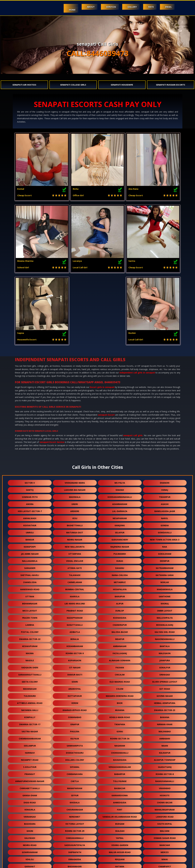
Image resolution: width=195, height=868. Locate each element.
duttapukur (75, 624)
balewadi (30, 830)
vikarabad (165, 716)
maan (165, 674)
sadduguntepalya (75, 773)
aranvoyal (75, 617)
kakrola (75, 524)
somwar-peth (30, 425)
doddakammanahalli (120, 425)
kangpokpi (30, 475)
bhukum (75, 816)
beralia (75, 567)
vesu (75, 446)
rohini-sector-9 (75, 581)
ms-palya (120, 411)
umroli (30, 460)
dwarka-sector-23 (165, 638)
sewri (75, 610)
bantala (165, 574)
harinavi (30, 681)
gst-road (165, 617)
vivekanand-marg (75, 411)
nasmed (120, 851)
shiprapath (75, 780)
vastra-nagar (30, 659)
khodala (75, 730)
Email (168, 7)
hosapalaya (120, 517)
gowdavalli (165, 460)
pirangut (30, 702)
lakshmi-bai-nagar (75, 418)
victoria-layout (75, 752)
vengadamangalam (120, 695)
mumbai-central (75, 517)
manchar (165, 773)
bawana (165, 645)
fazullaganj (120, 581)
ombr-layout (165, 539)
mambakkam (120, 830)
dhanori (165, 411)
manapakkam (75, 716)
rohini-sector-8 (165, 702)
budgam (120, 752)
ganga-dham (30, 723)
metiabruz (120, 510)
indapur (120, 567)
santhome (165, 524)
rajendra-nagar (120, 475)
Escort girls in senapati (102, 315)
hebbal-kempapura (165, 631)
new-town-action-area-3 (165, 468)
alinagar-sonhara (120, 588)
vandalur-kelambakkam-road (120, 745)
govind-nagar (165, 624)
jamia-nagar (75, 851)
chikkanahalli (75, 809)
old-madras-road (120, 610)
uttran (30, 524)
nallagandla (30, 489)
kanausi (120, 816)
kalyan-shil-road (165, 560)
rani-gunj (75, 844)
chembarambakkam (30, 667)
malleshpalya (165, 546)
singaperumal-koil (120, 802)
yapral (120, 766)
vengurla (30, 738)
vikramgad (30, 745)
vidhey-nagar (120, 837)
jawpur (30, 823)
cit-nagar (75, 595)
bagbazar (120, 716)
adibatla (75, 560)
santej (30, 418)
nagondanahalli (165, 567)
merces (165, 780)
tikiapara (120, 652)
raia (165, 475)
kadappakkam (75, 546)
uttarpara (75, 482)
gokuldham (165, 482)
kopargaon (75, 588)
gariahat (30, 794)
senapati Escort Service (52, 370)
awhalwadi (30, 446)
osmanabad (75, 645)
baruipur (120, 524)
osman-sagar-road (165, 766)
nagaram (120, 674)
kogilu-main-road (120, 645)
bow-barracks (165, 844)
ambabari (165, 667)
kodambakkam (75, 574)
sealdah (120, 759)
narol (165, 446)
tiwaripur (165, 425)
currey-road (30, 844)
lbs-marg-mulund (75, 532)
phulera (75, 659)
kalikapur (165, 681)
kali (120, 823)
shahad (120, 418)
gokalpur (165, 595)
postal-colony (30, 560)
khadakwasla (165, 517)
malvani (165, 759)
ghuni (30, 759)
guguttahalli (75, 553)
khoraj (165, 532)
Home (68, 10)
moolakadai (30, 837)
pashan (120, 595)
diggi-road (30, 730)
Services (108, 7)
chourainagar (75, 738)
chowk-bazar (165, 730)
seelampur (30, 674)
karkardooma (120, 723)
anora (30, 432)
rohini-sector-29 (75, 759)
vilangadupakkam (75, 837)
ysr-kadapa (75, 823)
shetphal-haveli (30, 503)
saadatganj (165, 695)
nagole (30, 588)
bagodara (30, 752)
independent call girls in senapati (137, 301)
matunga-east (75, 460)
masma (30, 581)
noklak (165, 510)
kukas (120, 489)
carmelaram (75, 510)
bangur (30, 468)
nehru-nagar (75, 468)
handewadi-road (30, 517)
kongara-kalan (165, 830)
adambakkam (120, 432)
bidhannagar (30, 532)
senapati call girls (133, 363)
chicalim (120, 603)
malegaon (165, 581)
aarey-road (30, 809)
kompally (30, 645)
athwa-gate (75, 496)
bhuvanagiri (75, 794)
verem (75, 631)
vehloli (30, 787)
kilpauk (75, 667)
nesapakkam (120, 446)
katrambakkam (165, 496)
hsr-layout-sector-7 (30, 439)
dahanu (120, 496)
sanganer (30, 496)
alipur (120, 532)
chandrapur (120, 553)
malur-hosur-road (120, 780)
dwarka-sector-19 (165, 823)
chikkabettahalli (30, 716)
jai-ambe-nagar (30, 482)
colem (120, 617)
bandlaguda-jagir (165, 439)
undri (75, 432)
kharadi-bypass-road (75, 638)
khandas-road (120, 809)
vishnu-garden (120, 773)
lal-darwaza (120, 439)
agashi (165, 432)
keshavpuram (30, 574)
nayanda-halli (30, 638)
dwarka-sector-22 (30, 567)
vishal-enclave (75, 489)
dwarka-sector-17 (30, 652)
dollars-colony (75, 688)
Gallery (130, 7)
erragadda (75, 787)
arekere (75, 439)
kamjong (120, 453)
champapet (165, 794)
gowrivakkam (30, 780)
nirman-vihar (165, 652)
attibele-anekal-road (30, 631)
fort (120, 738)
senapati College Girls (73, 85)
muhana (120, 638)
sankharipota (75, 674)
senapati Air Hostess (24, 85)
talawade (75, 503)
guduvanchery (120, 468)
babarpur (120, 702)
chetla (75, 709)
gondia (165, 453)
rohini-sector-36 (120, 667)
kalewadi (30, 766)
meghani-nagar (75, 830)
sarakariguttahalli (30, 603)
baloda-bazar (120, 560)
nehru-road (30, 773)
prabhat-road (75, 539)
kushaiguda (120, 546)
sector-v (30, 411)
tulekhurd (30, 624)
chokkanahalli (120, 681)
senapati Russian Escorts (171, 85)
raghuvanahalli (165, 709)
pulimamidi (120, 482)
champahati (75, 802)
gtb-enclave (165, 809)
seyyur (75, 723)
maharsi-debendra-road (120, 624)
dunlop (120, 539)
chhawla (165, 837)
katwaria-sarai (165, 503)
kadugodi (165, 816)
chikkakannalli (75, 766)
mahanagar (30, 617)
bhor (120, 631)
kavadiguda (120, 688)
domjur (165, 802)
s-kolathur (30, 695)
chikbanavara (75, 702)
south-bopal (165, 752)
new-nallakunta (75, 475)
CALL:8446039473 (98, 53)
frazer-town (30, 546)
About (87, 7)
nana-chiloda (120, 503)
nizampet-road (30, 688)
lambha (30, 553)
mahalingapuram (165, 738)
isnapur (75, 652)
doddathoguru (75, 681)
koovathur (30, 453)
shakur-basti (75, 603)
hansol (120, 844)
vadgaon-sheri (30, 595)
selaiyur (120, 460)
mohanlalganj (165, 553)
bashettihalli (75, 453)
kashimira (30, 816)
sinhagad (165, 603)
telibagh (30, 802)
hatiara (120, 794)
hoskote (165, 723)
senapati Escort (106, 343)
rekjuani (120, 787)
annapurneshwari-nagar (30, 709)
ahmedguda (120, 730)
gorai (120, 659)
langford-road (165, 745)
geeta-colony (30, 610)
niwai (165, 787)
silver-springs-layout (165, 610)
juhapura (165, 588)
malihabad (165, 659)
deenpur (165, 489)
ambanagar (120, 574)
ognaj (165, 418)
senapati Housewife (122, 85)
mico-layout (30, 539)
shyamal (75, 695)
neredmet (75, 745)
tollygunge (120, 709)
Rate (150, 7)
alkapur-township (165, 688)
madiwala (75, 425)
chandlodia (30, 510)
